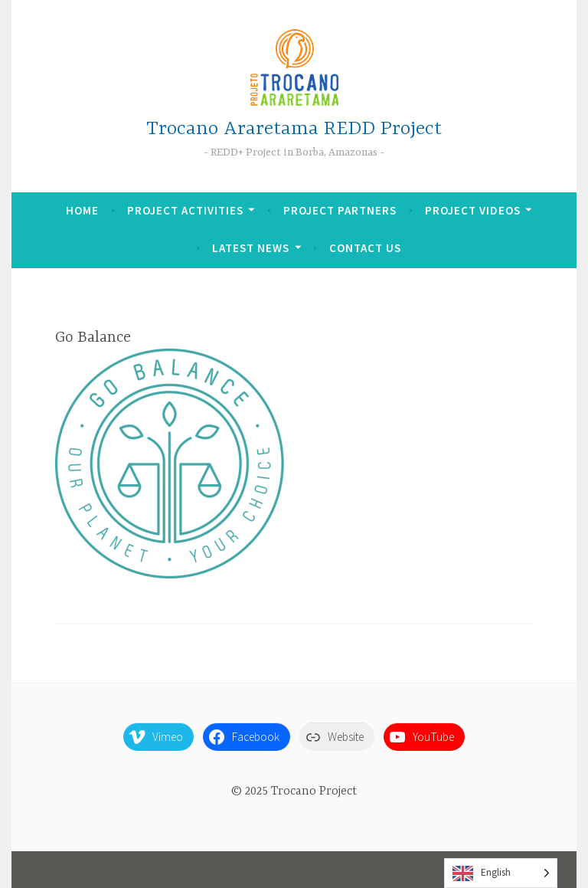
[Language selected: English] (501, 873)
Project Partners (340, 210)
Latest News (251, 248)
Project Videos (473, 210)
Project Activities (185, 210)
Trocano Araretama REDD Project (294, 129)
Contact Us (365, 248)
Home (82, 210)
